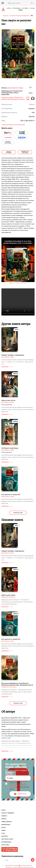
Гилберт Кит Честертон (9, 687)
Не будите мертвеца (10, 448)
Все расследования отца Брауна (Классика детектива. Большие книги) (17, 684)
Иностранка (17, 8)
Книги (21, 10)
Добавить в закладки (25, 152)
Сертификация (6, 842)
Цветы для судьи (8, 595)
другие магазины (8, 142)
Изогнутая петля (8, 400)
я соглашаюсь (25, 866)
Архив (3, 830)
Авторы (4, 819)
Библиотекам (6, 825)
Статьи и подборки (8, 813)
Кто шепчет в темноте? (11, 494)
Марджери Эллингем (8, 597)
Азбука (9, 8)
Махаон (32, 8)
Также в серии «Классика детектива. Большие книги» (13, 98)
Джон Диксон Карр (15, 88)
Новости (4, 816)
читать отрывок (9, 152)
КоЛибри (25, 8)
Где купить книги (7, 839)
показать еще (18, 513)
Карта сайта (5, 845)
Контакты (5, 836)
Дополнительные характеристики (13, 125)
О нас (3, 833)
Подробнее (7, 367)
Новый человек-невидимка (13, 355)
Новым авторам (7, 822)
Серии (3, 828)
